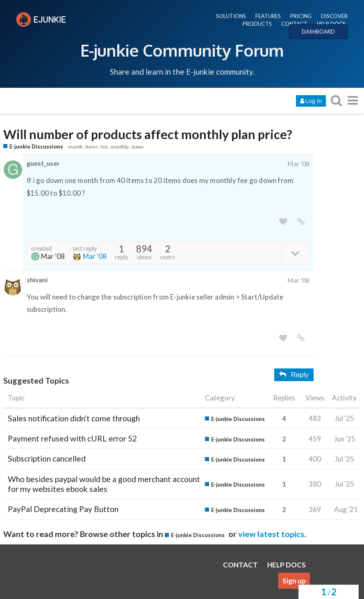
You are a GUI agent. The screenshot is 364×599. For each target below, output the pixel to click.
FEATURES (268, 16)
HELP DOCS (331, 24)
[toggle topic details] (295, 253)
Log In (311, 101)
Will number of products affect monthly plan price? (148, 134)
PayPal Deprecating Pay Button (63, 509)
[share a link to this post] (301, 222)
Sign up (294, 581)
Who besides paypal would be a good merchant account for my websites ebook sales (104, 484)
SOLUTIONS (231, 16)
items (92, 147)
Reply (294, 375)
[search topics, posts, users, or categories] (336, 100)
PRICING (301, 16)
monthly (119, 147)
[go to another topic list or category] (353, 100)
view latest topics (271, 534)
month (75, 147)
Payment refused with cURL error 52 (72, 438)
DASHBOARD (318, 32)
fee (104, 147)
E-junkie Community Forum (182, 50)
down (137, 147)
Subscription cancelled (47, 458)
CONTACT (294, 24)
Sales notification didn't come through (74, 418)
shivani (37, 280)
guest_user (43, 163)
